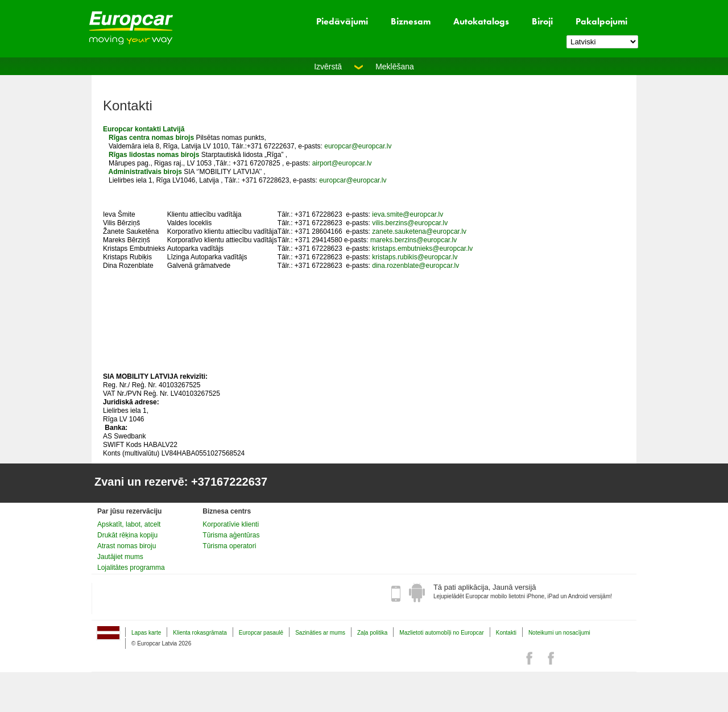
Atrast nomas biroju (127, 546)
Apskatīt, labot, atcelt (129, 524)
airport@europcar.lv (342, 163)
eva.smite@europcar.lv (408, 214)
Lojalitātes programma (131, 568)
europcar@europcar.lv (358, 146)
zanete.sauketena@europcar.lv (419, 231)
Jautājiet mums (120, 557)
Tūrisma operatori (229, 546)
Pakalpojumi (601, 21)
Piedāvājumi (342, 21)
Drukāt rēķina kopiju (127, 535)
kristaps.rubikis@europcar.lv (416, 257)
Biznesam (411, 21)
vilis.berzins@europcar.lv (410, 223)
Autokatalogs (481, 21)
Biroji (542, 21)
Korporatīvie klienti (231, 524)
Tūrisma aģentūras (231, 535)
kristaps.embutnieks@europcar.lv (422, 249)
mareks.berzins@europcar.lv (413, 240)
